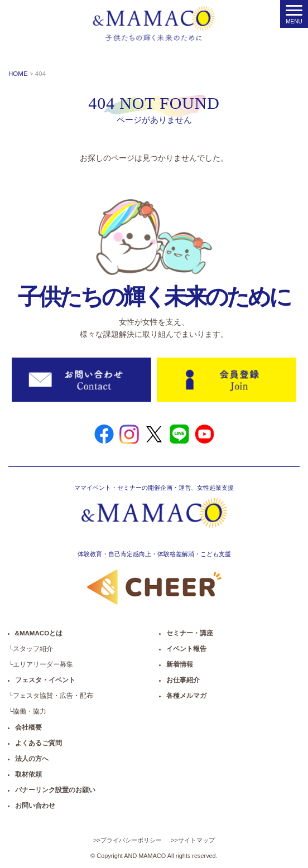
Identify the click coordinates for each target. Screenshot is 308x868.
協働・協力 (30, 711)
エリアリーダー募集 (43, 664)
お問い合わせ (35, 806)
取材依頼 (28, 774)
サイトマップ (196, 840)
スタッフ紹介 (33, 649)
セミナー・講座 (190, 633)
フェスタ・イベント (45, 680)
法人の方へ (32, 759)
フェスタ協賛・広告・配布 (53, 696)
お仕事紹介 (183, 680)
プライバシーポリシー (131, 840)
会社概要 (28, 727)
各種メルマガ (186, 696)
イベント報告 (186, 649)
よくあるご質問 (38, 743)
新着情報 (180, 664)
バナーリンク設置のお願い (55, 790)
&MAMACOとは (39, 633)
